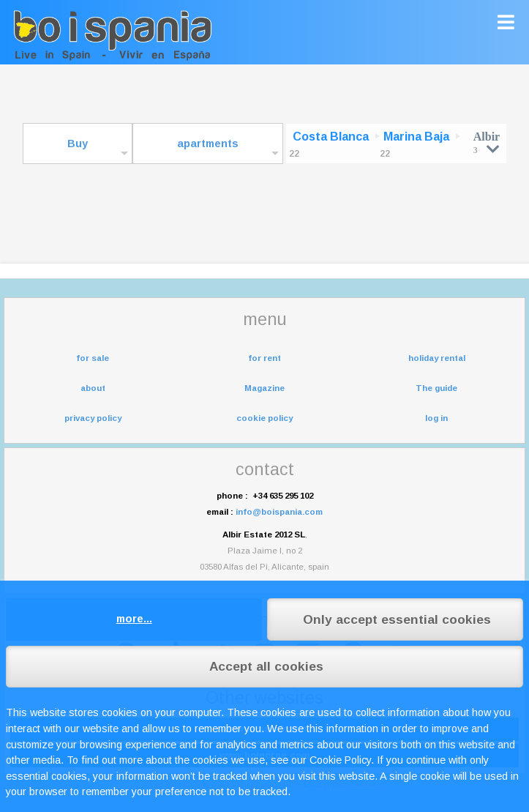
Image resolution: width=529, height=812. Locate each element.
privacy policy (93, 418)
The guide (436, 388)
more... (134, 619)
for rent (264, 358)
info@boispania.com (279, 512)
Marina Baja (416, 137)
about (93, 388)
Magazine (264, 388)
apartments (208, 144)
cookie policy (264, 418)
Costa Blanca (331, 137)
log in (436, 418)
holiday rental (437, 358)
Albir (487, 142)
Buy (78, 144)
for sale (93, 358)
